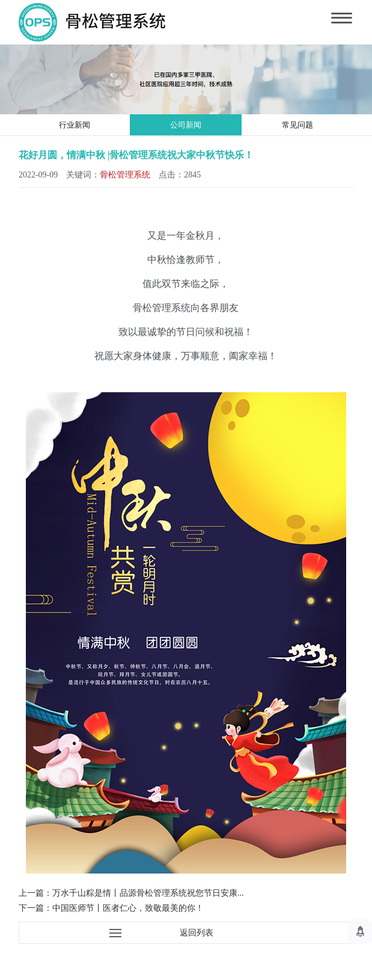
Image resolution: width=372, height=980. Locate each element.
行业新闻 (75, 125)
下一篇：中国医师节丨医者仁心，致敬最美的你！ (111, 908)
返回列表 (197, 933)
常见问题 (297, 125)
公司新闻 (186, 125)
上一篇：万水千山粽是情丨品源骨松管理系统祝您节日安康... (131, 893)
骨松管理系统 (125, 175)
